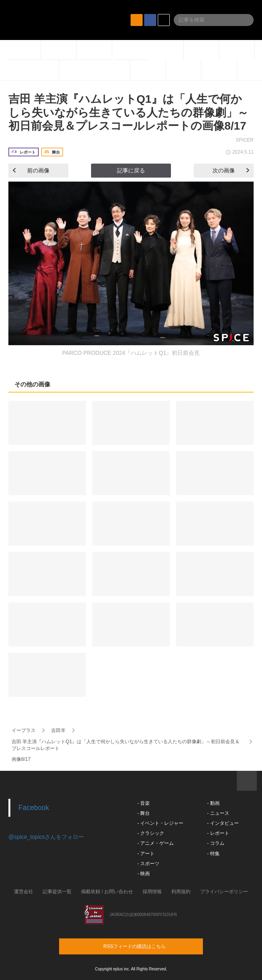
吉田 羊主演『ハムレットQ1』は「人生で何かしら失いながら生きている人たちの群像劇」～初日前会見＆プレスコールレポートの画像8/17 (128, 112)
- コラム (215, 843)
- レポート (218, 833)
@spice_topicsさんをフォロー (46, 837)
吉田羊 (58, 730)
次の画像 (231, 170)
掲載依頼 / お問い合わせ (107, 892)
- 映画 (144, 874)
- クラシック (151, 833)
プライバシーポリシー (224, 892)
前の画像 (31, 170)
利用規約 (181, 892)
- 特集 (213, 854)
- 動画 (213, 803)
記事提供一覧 (57, 892)
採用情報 (152, 892)
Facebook (34, 808)
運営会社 (24, 892)
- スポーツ (148, 864)
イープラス (24, 730)
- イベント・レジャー (160, 823)
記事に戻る (131, 170)
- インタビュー (223, 823)
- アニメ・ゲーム (156, 843)
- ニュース (218, 813)
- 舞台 (144, 813)
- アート (146, 854)
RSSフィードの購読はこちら (146, 946)
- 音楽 (144, 803)
